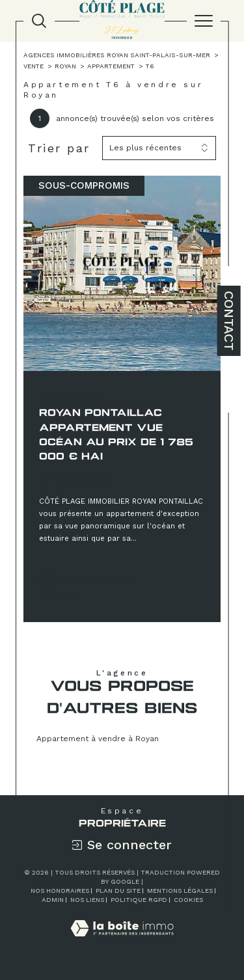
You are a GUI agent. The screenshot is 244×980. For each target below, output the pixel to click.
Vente (34, 66)
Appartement (111, 66)
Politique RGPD (139, 900)
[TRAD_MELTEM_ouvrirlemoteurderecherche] (39, 21)
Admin (53, 900)
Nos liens (87, 900)
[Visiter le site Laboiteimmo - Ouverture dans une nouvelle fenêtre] (122, 942)
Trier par (59, 148)
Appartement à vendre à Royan (98, 739)
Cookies (188, 900)
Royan (65, 66)
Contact (229, 321)
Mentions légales (180, 891)
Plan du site (118, 891)
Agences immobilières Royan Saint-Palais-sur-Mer (117, 55)
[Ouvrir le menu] (204, 21)
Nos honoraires (60, 891)
